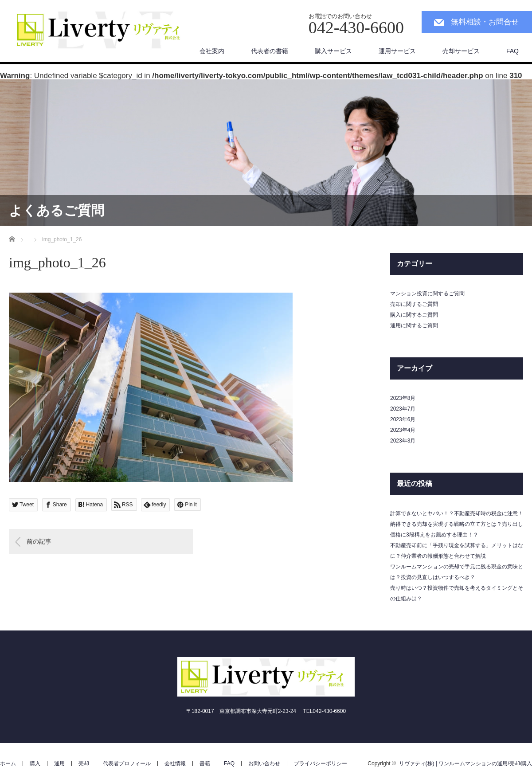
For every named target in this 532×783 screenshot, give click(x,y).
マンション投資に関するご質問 (427, 294)
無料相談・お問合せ (485, 22)
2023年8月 (403, 398)
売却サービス (461, 51)
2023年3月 (403, 441)
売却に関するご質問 (414, 304)
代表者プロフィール (127, 763)
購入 (35, 763)
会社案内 (212, 51)
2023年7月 (403, 409)
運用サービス (397, 51)
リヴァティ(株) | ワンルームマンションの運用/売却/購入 (465, 763)
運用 (59, 763)
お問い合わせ (264, 763)
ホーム (8, 763)
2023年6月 (403, 419)
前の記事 (39, 541)
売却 (84, 763)
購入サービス (333, 51)
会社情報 (175, 763)
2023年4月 (403, 430)
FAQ (512, 51)
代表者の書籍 (270, 51)
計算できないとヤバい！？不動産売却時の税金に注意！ (457, 513)
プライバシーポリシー (321, 763)
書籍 (205, 763)
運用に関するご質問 (414, 325)
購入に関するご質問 (414, 315)
